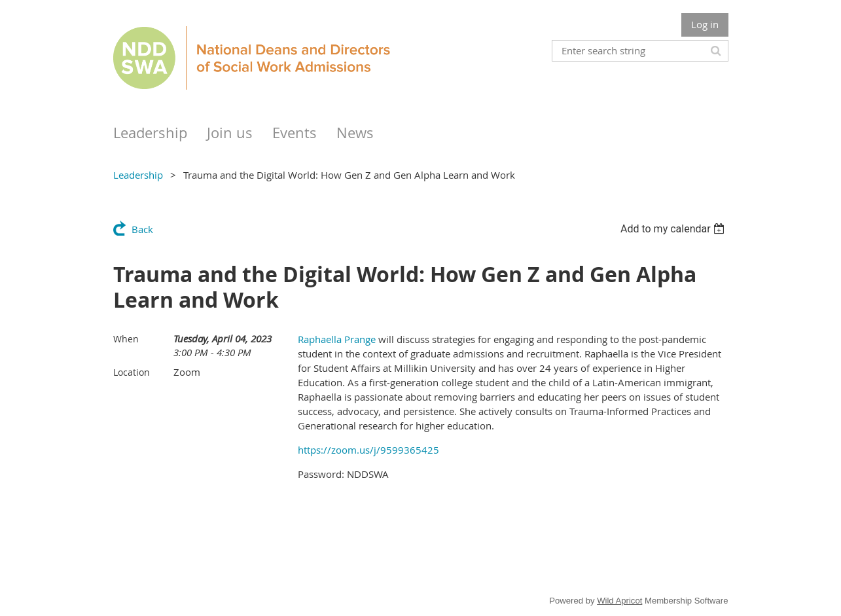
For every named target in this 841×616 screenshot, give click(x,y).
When (126, 339)
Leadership (138, 175)
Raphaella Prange (337, 339)
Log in (705, 24)
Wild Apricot (619, 601)
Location (132, 372)
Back (142, 229)
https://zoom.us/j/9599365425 (368, 450)
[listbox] (674, 229)
